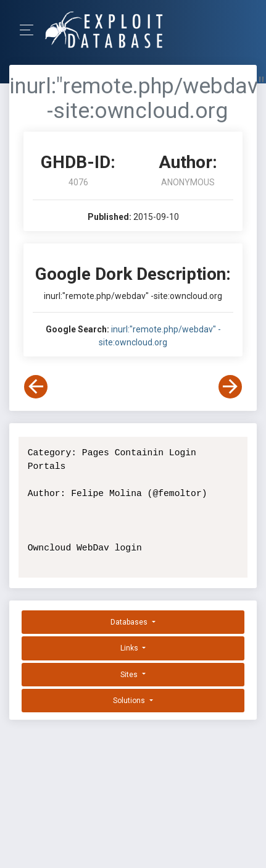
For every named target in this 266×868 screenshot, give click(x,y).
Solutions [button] (130, 701)
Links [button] (130, 648)
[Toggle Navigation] (31, 30)
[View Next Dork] (230, 387)
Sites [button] (130, 675)
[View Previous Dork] (36, 387)
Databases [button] (130, 622)
